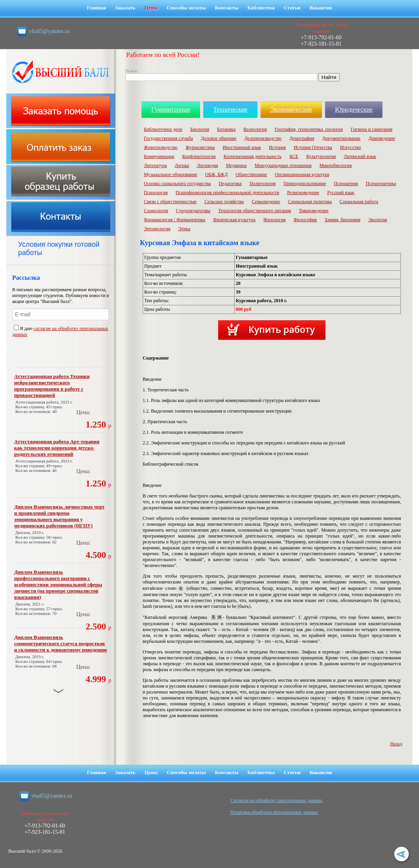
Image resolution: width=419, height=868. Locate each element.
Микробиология (336, 165)
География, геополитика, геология (309, 129)
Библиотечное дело (163, 129)
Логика (182, 165)
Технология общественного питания (255, 211)
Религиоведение (303, 193)
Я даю (24, 328)
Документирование (341, 138)
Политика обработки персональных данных (274, 812)
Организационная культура (302, 174)
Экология (378, 220)
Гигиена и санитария (371, 129)
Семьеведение (266, 202)
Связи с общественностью (170, 202)
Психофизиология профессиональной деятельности (228, 193)
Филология (275, 220)
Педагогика (230, 184)
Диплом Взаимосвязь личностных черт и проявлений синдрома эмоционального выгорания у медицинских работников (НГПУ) (59, 516)
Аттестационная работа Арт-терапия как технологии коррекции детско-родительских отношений (57, 448)
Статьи (292, 8)
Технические (230, 109)
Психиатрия (346, 184)
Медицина (236, 165)
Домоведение (382, 138)
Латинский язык (360, 156)
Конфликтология (199, 156)
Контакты (227, 8)
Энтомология (157, 229)
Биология (200, 129)
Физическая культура (234, 220)
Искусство (350, 147)
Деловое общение (219, 138)
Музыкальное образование (171, 174)
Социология (156, 211)
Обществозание (251, 174)
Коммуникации (159, 156)
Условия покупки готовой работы (59, 249)
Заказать (125, 8)
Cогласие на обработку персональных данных (276, 800)
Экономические (291, 109)
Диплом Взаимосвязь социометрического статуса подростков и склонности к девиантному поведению (61, 643)
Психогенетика (381, 184)
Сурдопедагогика (193, 211)
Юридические (354, 109)
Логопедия (208, 165)
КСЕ (294, 156)
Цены (151, 8)
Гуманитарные (171, 109)
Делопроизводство (263, 138)
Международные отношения (283, 165)
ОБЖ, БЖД (217, 174)
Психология (156, 193)
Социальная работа (359, 202)
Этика (185, 229)
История (277, 147)
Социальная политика (310, 202)
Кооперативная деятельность (253, 156)
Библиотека (261, 8)
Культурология (321, 156)
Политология (263, 184)
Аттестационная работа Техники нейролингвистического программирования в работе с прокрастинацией (52, 386)
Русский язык (341, 193)
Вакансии (321, 8)
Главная (96, 8)
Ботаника (226, 129)
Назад (396, 744)
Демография (302, 138)
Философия (305, 220)
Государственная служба (168, 138)
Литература (155, 165)
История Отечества (313, 147)
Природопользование (305, 184)
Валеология (255, 129)
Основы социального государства (177, 184)
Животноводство (161, 147)
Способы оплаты (186, 8)
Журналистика (200, 147)
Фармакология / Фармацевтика (175, 220)
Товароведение (314, 211)
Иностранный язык (242, 147)
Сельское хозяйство (224, 202)
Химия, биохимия (343, 220)
